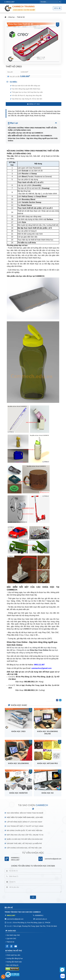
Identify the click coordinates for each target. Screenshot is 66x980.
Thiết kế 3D (21, 17)
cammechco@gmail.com (53, 859)
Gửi (33, 897)
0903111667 (10, 2)
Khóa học (12, 17)
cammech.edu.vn (41, 919)
